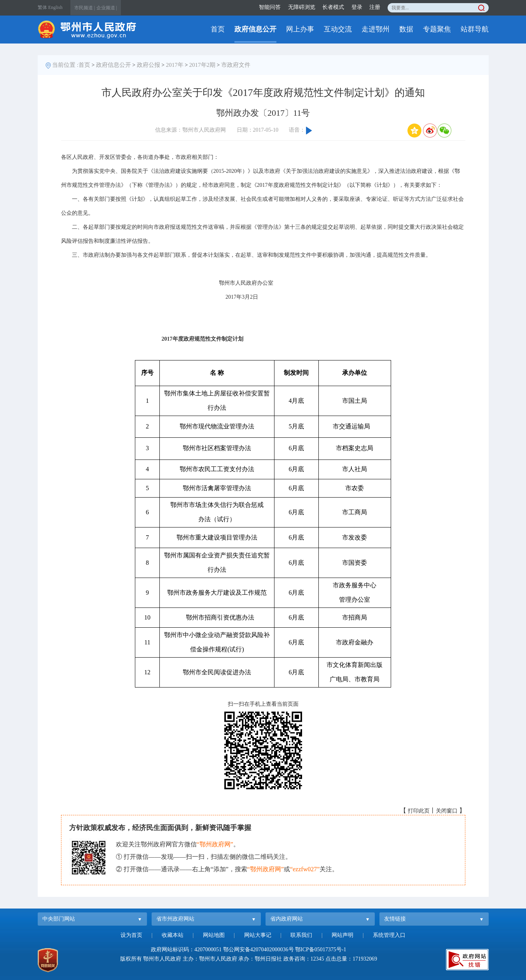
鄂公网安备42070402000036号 (259, 950)
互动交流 (338, 29)
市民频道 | (85, 8)
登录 (357, 7)
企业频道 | (107, 8)
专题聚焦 (437, 29)
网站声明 (343, 935)
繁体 (42, 7)
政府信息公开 (255, 29)
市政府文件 (236, 65)
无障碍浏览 (302, 7)
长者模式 (333, 7)
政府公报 (149, 65)
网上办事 (300, 29)
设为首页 (131, 935)
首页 (218, 29)
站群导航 (475, 29)
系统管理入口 (389, 935)
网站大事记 (258, 935)
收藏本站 (173, 935)
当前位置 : (65, 65)
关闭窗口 (447, 811)
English (55, 7)
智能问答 (270, 7)
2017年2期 (203, 65)
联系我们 (301, 935)
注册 (375, 7)
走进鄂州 (376, 29)
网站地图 (214, 935)
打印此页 (419, 811)
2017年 (175, 65)
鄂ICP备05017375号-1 (321, 950)
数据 (406, 29)
